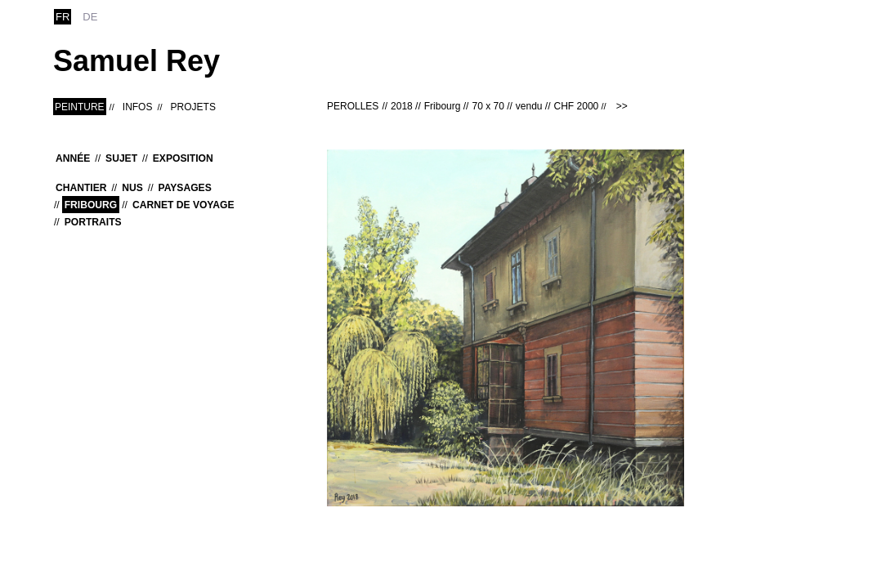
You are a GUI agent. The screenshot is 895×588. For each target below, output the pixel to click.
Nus (132, 188)
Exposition (183, 158)
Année (73, 158)
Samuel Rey (136, 61)
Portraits (93, 222)
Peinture (80, 107)
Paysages (185, 188)
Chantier (81, 188)
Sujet (121, 158)
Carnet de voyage (183, 205)
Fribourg (91, 205)
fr (63, 17)
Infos (138, 107)
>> (622, 106)
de (90, 17)
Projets (193, 107)
